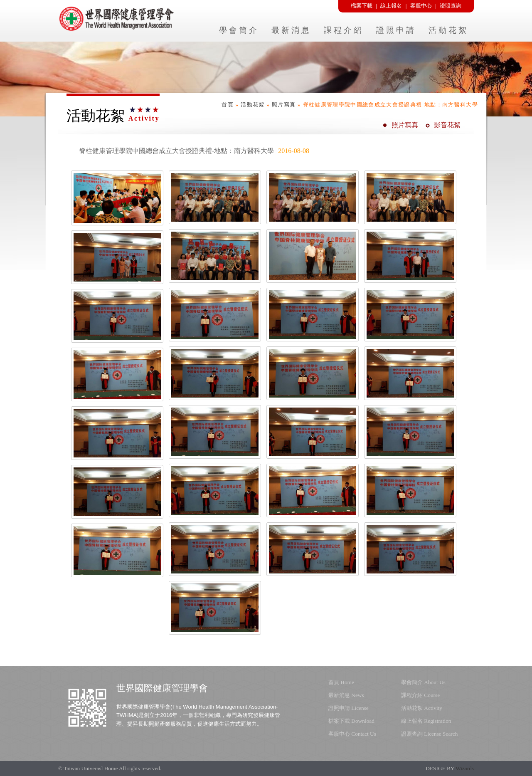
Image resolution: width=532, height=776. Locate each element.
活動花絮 (252, 105)
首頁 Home (341, 682)
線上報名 (391, 6)
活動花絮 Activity (422, 708)
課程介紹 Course (420, 695)
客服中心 (421, 6)
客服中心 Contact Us (352, 734)
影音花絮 (447, 125)
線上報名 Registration (426, 721)
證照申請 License (349, 708)
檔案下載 (362, 6)
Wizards (465, 768)
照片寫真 (284, 105)
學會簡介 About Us (423, 682)
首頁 (228, 105)
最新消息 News (346, 695)
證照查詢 (451, 6)
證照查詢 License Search (429, 734)
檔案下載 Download (351, 721)
